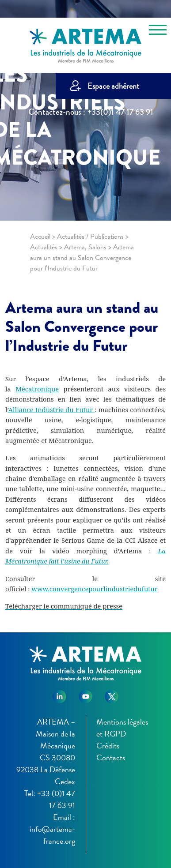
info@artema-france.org (52, 835)
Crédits (108, 746)
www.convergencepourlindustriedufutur (94, 589)
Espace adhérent (113, 86)
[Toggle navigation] (158, 31)
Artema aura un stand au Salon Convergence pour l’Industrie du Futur (82, 327)
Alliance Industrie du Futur (52, 410)
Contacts (111, 757)
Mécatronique (37, 389)
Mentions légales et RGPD (122, 728)
